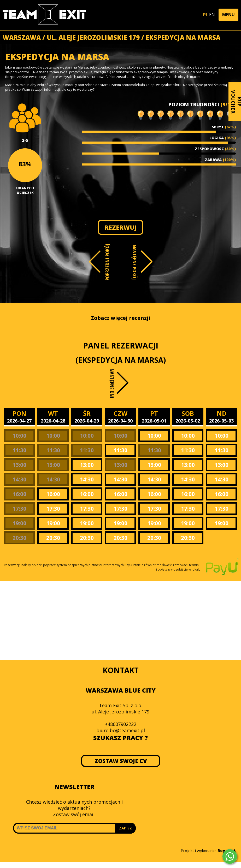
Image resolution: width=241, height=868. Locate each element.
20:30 (19, 538)
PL (206, 15)
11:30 (19, 450)
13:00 (19, 465)
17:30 (19, 509)
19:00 (19, 523)
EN (212, 15)
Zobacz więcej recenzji (121, 318)
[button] (228, 15)
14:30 (19, 479)
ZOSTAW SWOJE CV (120, 761)
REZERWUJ (120, 227)
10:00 (19, 436)
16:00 (19, 494)
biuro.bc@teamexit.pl (121, 730)
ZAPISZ (125, 828)
